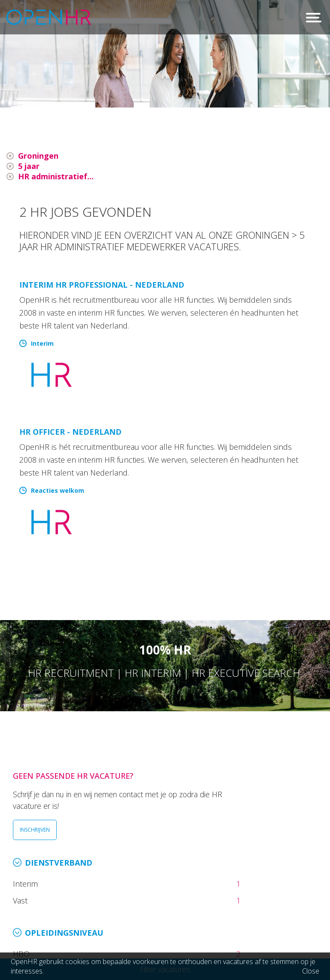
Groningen (38, 156)
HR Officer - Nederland (70, 432)
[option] (165, 54)
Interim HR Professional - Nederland (102, 285)
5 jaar (29, 166)
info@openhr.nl (72, 912)
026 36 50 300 (70, 900)
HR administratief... (56, 176)
